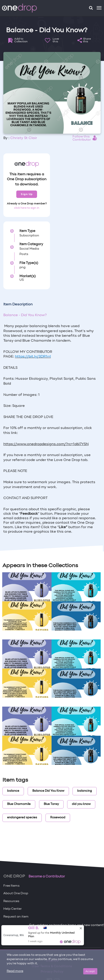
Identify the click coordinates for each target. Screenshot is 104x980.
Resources (11, 901)
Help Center (12, 909)
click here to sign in (27, 208)
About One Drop (16, 893)
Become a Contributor (47, 877)
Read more (15, 971)
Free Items (11, 886)
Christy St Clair (24, 138)
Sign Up (27, 194)
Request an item (16, 917)
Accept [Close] (90, 971)
